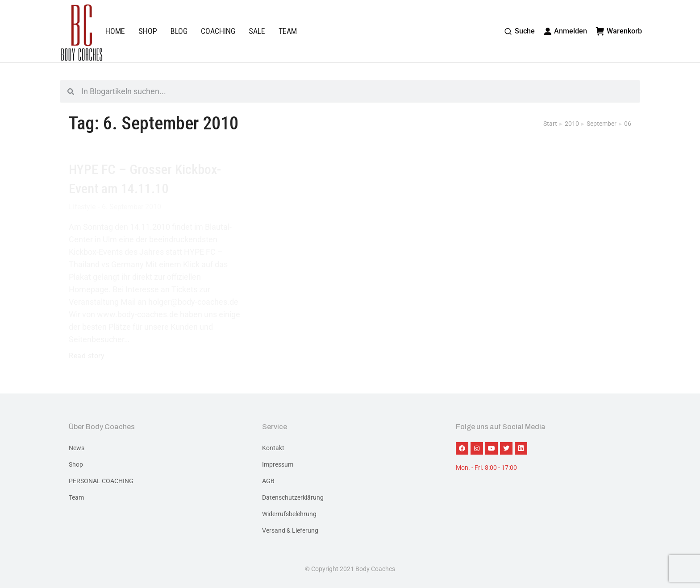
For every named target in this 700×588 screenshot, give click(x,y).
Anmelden (566, 31)
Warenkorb (619, 31)
